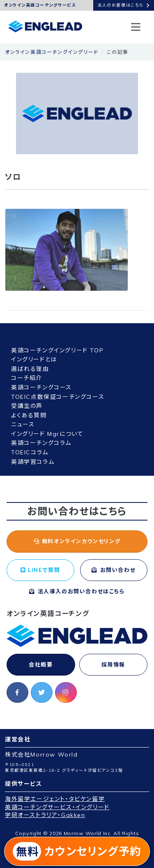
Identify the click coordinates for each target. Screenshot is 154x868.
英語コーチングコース (41, 387)
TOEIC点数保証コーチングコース (58, 397)
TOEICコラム (30, 452)
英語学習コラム (33, 462)
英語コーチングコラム (41, 443)
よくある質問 (29, 415)
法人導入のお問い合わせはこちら (77, 591)
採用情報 (113, 664)
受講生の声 (27, 406)
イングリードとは (34, 359)
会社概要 (41, 664)
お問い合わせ (114, 570)
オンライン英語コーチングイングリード (52, 52)
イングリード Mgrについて (47, 434)
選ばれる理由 (30, 369)
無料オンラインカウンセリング (77, 541)
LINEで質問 (40, 570)
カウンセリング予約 (77, 851)
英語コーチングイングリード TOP (57, 350)
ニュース (23, 424)
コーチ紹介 (27, 378)
